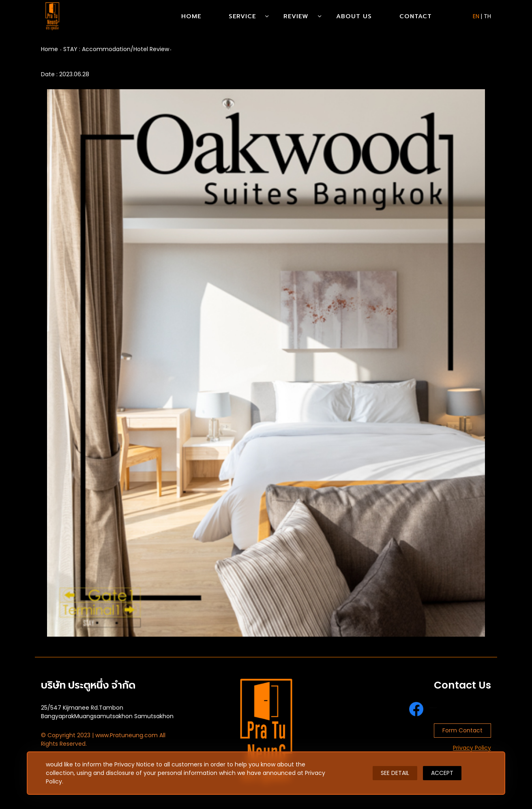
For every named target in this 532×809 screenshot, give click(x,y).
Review (296, 16)
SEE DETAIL (395, 773)
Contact (416, 16)
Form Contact (462, 730)
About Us (354, 16)
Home (191, 16)
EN (476, 16)
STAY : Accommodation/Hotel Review (116, 49)
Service (242, 16)
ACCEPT (442, 773)
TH (487, 16)
